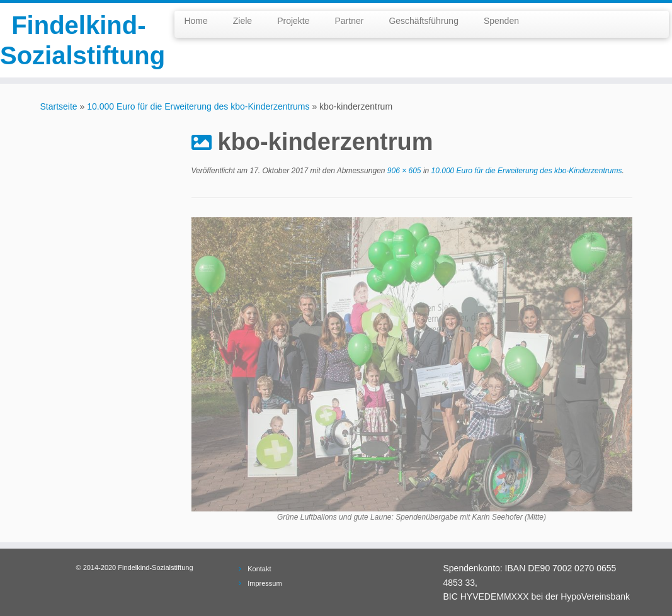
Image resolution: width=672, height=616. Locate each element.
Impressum (265, 583)
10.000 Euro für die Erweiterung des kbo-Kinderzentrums (198, 106)
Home (196, 21)
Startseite (59, 106)
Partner (349, 21)
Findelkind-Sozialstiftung (79, 40)
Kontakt (259, 569)
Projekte (293, 21)
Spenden (501, 21)
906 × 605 (403, 171)
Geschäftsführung (424, 21)
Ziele (242, 21)
